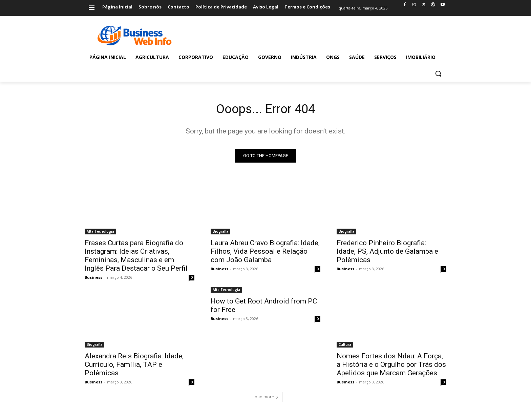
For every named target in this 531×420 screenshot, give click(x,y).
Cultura (345, 346)
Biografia (220, 233)
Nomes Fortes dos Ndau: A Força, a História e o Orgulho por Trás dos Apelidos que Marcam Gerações (391, 366)
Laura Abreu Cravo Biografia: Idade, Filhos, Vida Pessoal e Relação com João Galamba (265, 253)
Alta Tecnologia (100, 233)
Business (93, 279)
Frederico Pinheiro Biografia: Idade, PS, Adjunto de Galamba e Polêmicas (387, 253)
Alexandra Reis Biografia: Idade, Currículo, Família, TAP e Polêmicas (134, 366)
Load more (266, 398)
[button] (438, 73)
